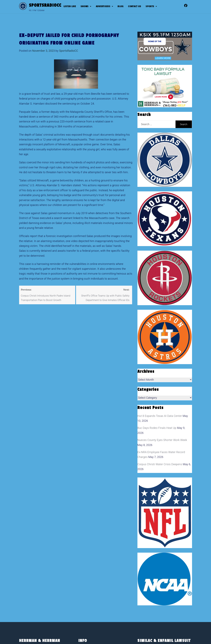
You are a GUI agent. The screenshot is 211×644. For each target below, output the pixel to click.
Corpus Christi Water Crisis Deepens (160, 412)
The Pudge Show (101, 592)
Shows (85, 6)
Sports (86, 599)
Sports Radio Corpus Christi (100, 605)
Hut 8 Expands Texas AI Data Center (160, 364)
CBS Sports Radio (101, 566)
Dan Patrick (98, 573)
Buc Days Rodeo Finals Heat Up (157, 376)
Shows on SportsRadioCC (98, 562)
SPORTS (150, 6)
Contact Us (135, 6)
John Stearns (99, 586)
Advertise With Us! (102, 536)
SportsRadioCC (45, 5)
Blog (121, 6)
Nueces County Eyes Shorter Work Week (162, 388)
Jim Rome (97, 579)
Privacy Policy (91, 555)
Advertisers (103, 6)
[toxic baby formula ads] (163, 86)
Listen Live (70, 6)
